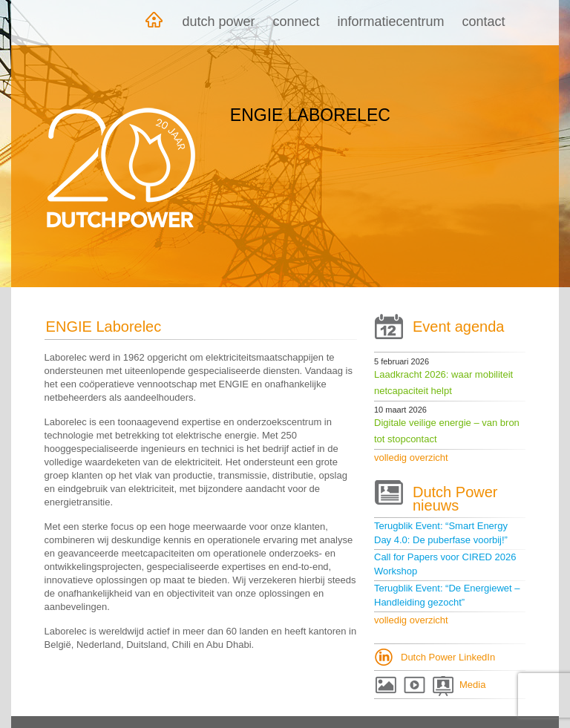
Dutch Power (218, 22)
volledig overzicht (411, 458)
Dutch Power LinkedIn (448, 657)
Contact (484, 22)
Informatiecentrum (391, 22)
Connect (296, 22)
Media (472, 685)
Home (154, 23)
